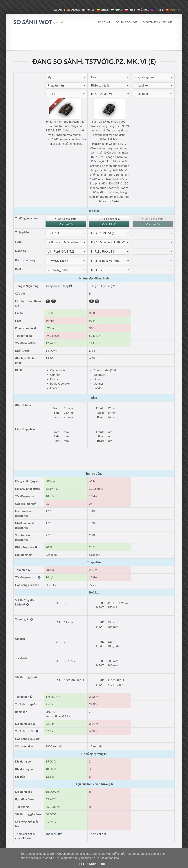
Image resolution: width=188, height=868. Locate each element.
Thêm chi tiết (54, 834)
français (88, 10)
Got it (105, 864)
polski (130, 10)
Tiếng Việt (173, 10)
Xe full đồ (66, 224)
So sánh (104, 22)
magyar (117, 10)
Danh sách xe (126, 22)
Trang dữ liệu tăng (59, 286)
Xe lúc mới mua (66, 219)
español (103, 10)
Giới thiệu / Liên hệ (157, 22)
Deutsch (74, 10)
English (59, 10)
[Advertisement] (94, 39)
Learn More (88, 864)
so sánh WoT (38, 22)
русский (157, 10)
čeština (143, 10)
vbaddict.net (23, 838)
